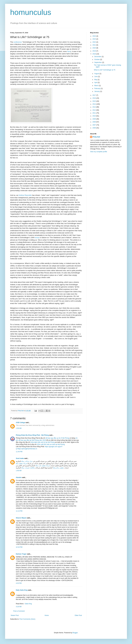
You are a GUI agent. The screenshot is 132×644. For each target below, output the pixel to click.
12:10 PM (19, 547)
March (97, 86)
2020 (94, 48)
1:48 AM (19, 471)
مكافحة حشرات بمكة (28, 468)
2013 (94, 107)
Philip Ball (96, 137)
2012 (94, 110)
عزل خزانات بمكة (27, 461)
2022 (94, 42)
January (97, 91)
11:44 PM (19, 452)
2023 (94, 39)
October (97, 59)
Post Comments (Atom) (27, 619)
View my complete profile (99, 152)
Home (47, 615)
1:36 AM (19, 428)
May (96, 80)
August (97, 74)
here (69, 51)
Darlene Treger (21, 554)
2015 (94, 101)
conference (18, 42)
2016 (94, 98)
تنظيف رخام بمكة (58, 468)
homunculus (31, 12)
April (96, 83)
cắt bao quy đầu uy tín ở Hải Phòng (57, 438)
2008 (94, 122)
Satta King (28, 604)
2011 (94, 113)
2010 (94, 116)
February (98, 88)
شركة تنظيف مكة (21, 463)
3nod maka (20, 458)
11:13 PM (19, 511)
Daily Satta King (22, 590)
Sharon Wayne (21, 518)
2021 (94, 45)
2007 (94, 125)
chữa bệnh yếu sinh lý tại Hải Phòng (43, 442)
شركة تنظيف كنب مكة (43, 466)
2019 (94, 51)
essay (37, 238)
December (98, 57)
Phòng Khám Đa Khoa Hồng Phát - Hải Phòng (32, 435)
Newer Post (15, 615)
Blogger (75, 633)
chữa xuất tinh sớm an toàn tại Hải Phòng (51, 444)
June (96, 77)
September (98, 62)
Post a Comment (19, 611)
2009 (94, 119)
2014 (94, 104)
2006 (94, 128)
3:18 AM (19, 607)
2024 (94, 36)
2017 (94, 95)
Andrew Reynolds (25, 195)
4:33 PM (19, 583)
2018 (94, 54)
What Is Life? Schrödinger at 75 (105, 70)
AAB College (20, 423)
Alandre (19, 477)
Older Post (78, 615)
